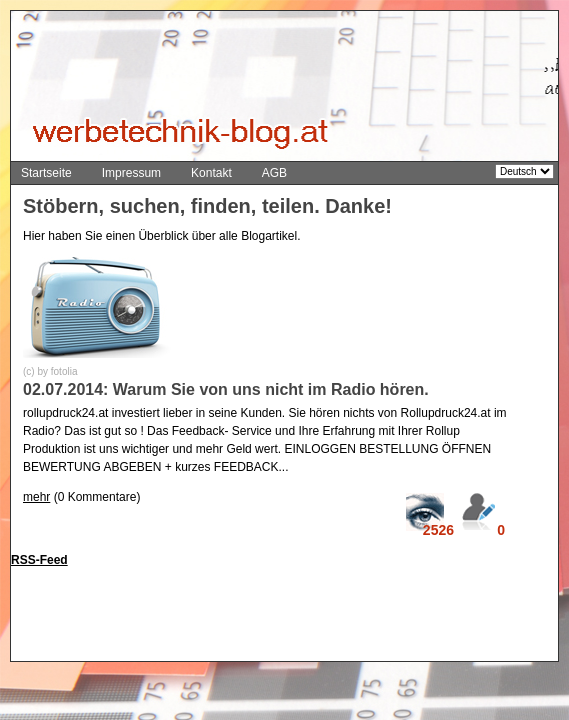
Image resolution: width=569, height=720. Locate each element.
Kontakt (211, 173)
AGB (274, 173)
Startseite (46, 173)
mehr (36, 497)
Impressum (131, 173)
